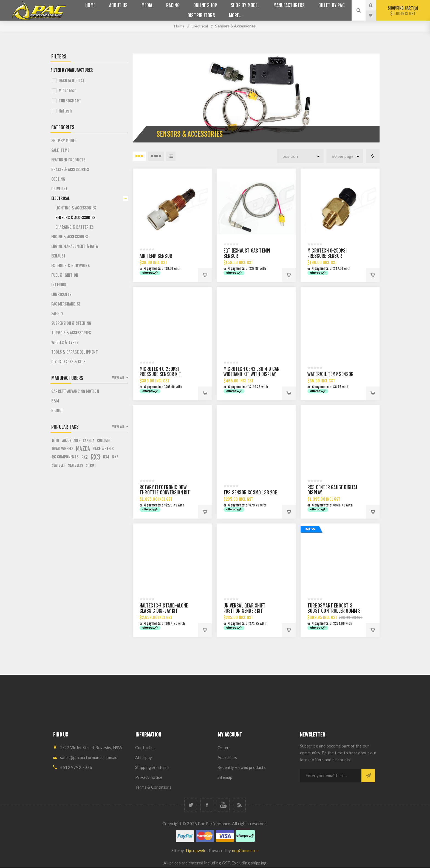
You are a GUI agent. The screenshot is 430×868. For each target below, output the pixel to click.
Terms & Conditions (153, 787)
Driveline (59, 189)
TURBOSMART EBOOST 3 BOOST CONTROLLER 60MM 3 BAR (334, 611)
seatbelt (59, 465)
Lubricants (61, 294)
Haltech (65, 111)
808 (56, 441)
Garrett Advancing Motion (75, 391)
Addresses (227, 757)
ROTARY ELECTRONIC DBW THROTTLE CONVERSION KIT (165, 490)
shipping (259, 863)
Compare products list (373, 156)
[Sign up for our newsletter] (331, 775)
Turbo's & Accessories (71, 333)
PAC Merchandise (66, 304)
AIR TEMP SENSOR (156, 256)
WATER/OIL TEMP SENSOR (330, 374)
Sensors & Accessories (75, 218)
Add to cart (205, 275)
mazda (83, 449)
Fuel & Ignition (65, 275)
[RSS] (239, 805)
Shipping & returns (152, 767)
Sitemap (225, 777)
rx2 (85, 457)
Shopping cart (403, 11)
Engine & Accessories (70, 237)
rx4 (106, 457)
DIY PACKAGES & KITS (68, 362)
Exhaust (58, 256)
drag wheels (63, 449)
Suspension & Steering (71, 323)
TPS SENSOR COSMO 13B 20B (251, 493)
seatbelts (76, 465)
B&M (55, 401)
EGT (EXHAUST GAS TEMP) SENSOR (247, 253)
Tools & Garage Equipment (75, 352)
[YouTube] (223, 805)
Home (179, 26)
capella (89, 440)
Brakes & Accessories (70, 170)
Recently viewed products (242, 767)
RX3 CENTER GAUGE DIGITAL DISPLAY (333, 490)
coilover (104, 440)
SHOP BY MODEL (64, 141)
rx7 (115, 457)
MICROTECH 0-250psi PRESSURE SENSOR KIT (160, 372)
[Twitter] (191, 805)
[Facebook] (207, 805)
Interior (59, 285)
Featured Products (68, 160)
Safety (57, 314)
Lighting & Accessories (76, 208)
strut (91, 465)
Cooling (58, 179)
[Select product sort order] (300, 156)
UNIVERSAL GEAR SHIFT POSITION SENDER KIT (244, 608)
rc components (65, 457)
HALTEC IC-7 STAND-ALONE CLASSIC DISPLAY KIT (164, 608)
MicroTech (68, 91)
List (171, 156)
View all (118, 378)
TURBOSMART (70, 101)
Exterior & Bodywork (70, 266)
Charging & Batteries (74, 227)
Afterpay (144, 757)
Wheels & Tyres (65, 342)
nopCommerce (245, 850)
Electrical (60, 198)
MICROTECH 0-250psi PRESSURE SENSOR (327, 253)
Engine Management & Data (75, 246)
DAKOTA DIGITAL (72, 81)
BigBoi (57, 411)
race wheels (103, 449)
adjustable (71, 440)
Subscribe (368, 775)
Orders (224, 747)
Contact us (145, 747)
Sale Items (60, 150)
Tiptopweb (195, 850)
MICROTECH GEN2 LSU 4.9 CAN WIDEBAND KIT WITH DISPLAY (251, 372)
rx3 (95, 457)
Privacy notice (149, 777)
